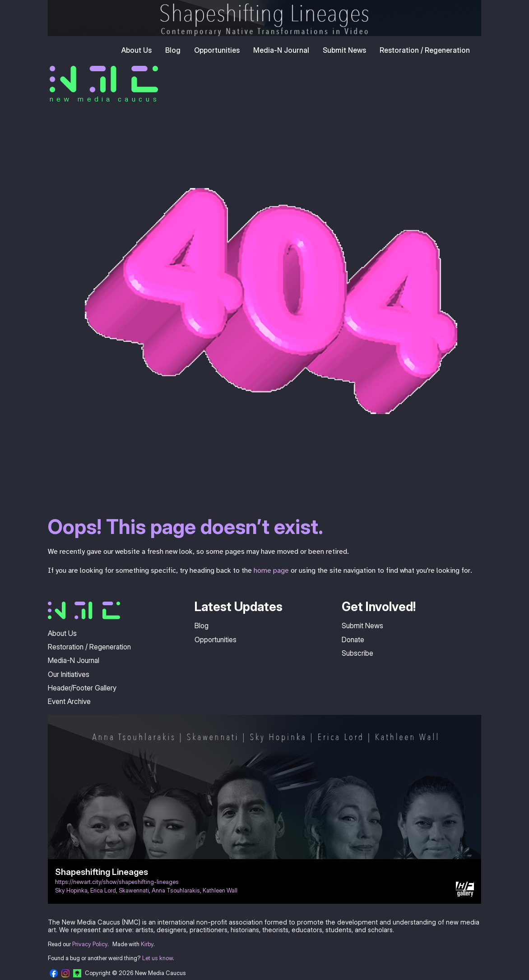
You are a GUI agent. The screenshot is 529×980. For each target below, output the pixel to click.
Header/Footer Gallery (82, 688)
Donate (353, 640)
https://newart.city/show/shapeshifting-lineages (117, 882)
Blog (173, 50)
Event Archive (69, 701)
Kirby (147, 944)
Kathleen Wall (220, 890)
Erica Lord (103, 890)
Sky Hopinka (71, 890)
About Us (137, 50)
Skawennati (134, 890)
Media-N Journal (281, 50)
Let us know (158, 958)
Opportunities (217, 50)
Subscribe (357, 653)
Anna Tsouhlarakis (176, 890)
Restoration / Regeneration (425, 50)
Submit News (344, 50)
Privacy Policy (90, 944)
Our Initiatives (69, 674)
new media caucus (104, 99)
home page (271, 571)
